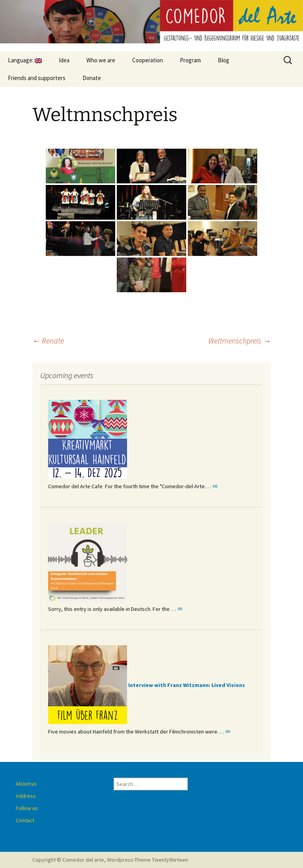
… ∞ (211, 486)
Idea (64, 60)
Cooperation (148, 60)
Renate (48, 341)
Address (26, 796)
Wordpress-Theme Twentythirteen (148, 860)
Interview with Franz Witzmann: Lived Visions (187, 685)
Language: (25, 60)
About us (26, 784)
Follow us (27, 808)
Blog (224, 60)
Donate (92, 78)
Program (190, 60)
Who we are (101, 60)
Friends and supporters (37, 78)
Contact (25, 820)
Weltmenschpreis (239, 341)
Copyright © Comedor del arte (68, 860)
